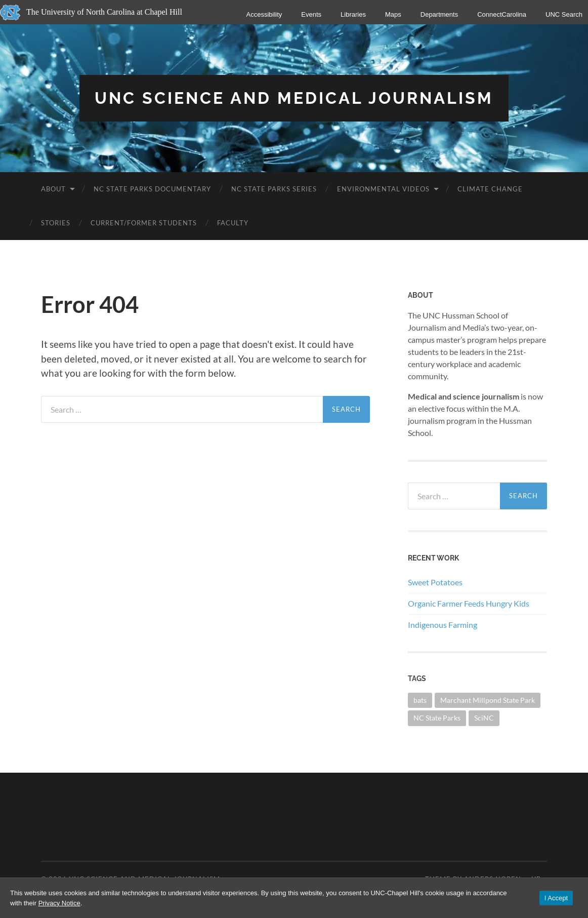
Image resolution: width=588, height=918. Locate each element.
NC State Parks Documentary (152, 189)
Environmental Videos (383, 189)
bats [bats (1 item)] (420, 700)
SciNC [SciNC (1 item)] (484, 718)
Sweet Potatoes (435, 582)
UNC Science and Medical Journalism (294, 98)
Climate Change (490, 189)
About (53, 189)
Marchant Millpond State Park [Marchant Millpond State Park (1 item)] (488, 700)
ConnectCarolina (502, 14)
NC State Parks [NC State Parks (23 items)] (437, 718)
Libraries (353, 14)
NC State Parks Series (274, 189)
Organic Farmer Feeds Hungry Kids (469, 603)
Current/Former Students (144, 223)
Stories (56, 223)
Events (311, 14)
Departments (439, 14)
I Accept (556, 898)
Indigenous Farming (443, 625)
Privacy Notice (59, 903)
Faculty (233, 223)
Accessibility (264, 14)
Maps (393, 14)
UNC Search (564, 14)
